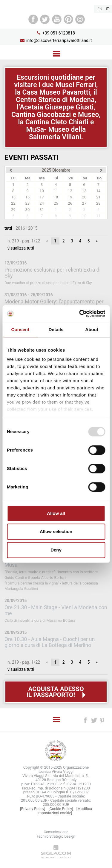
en (100, 9)
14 (98, 191)
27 (84, 203)
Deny (56, 550)
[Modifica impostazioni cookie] (65, 811)
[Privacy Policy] (33, 809)
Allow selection (56, 531)
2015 (33, 228)
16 (28, 197)
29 (13, 210)
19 (70, 197)
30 (28, 210)
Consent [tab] (20, 329)
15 (13, 197)
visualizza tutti (21, 248)
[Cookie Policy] (61, 809)
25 (56, 203)
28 (98, 203)
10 (42, 191)
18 (56, 197)
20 (84, 197)
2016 (20, 228)
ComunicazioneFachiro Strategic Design (56, 834)
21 (98, 197)
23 (28, 203)
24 (42, 203)
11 (56, 191)
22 (13, 203)
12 (70, 191)
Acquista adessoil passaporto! (55, 692)
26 (70, 203)
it (107, 9)
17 (42, 197)
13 (84, 191)
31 (42, 210)
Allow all (56, 513)
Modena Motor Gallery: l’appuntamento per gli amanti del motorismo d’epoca (54, 305)
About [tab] (92, 329)
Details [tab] (56, 329)
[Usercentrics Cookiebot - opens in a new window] (80, 314)
